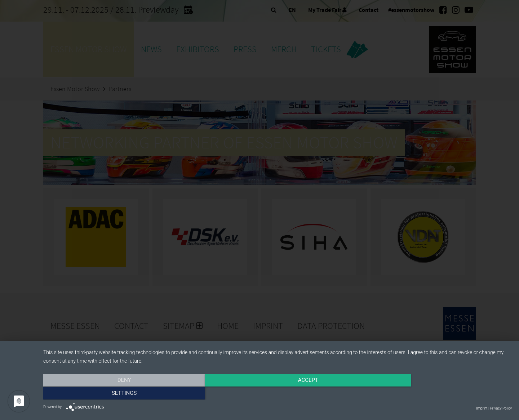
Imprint (482, 408)
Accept (278, 394)
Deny (114, 394)
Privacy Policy (501, 408)
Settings (442, 394)
